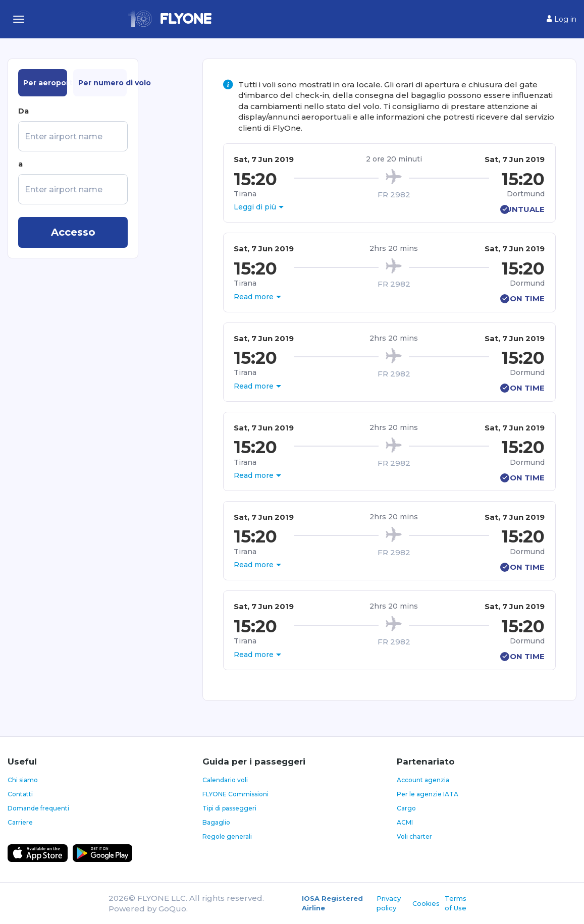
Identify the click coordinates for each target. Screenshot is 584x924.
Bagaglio (216, 822)
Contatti (20, 794)
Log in (562, 19)
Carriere (20, 822)
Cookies (426, 903)
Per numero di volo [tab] (103, 83)
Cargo (406, 808)
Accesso (73, 232)
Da (23, 111)
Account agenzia (423, 780)
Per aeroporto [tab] (45, 83)
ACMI (405, 822)
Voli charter (414, 836)
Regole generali (227, 836)
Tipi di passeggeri (229, 808)
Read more (254, 297)
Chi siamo (23, 780)
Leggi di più (255, 207)
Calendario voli (225, 780)
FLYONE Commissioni (235, 794)
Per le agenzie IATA (428, 794)
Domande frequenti (38, 808)
